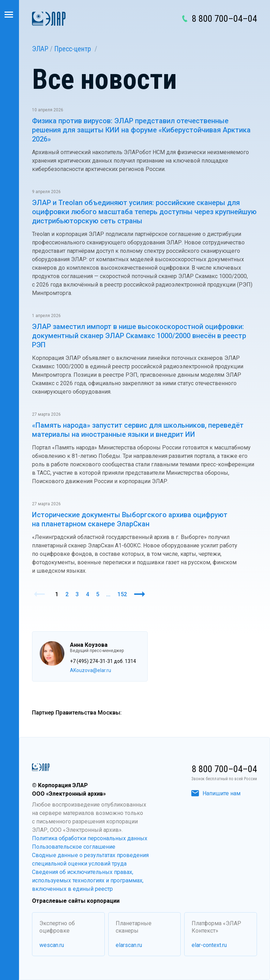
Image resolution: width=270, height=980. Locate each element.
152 (122, 594)
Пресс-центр (73, 49)
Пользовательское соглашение (74, 847)
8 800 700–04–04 (224, 19)
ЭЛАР (40, 49)
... (108, 594)
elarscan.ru (129, 945)
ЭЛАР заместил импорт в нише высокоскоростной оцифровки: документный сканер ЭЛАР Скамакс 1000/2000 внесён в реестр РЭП (139, 336)
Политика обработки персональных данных (90, 838)
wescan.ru (52, 945)
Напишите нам (216, 793)
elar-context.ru (209, 945)
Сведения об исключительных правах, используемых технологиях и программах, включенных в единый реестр (88, 880)
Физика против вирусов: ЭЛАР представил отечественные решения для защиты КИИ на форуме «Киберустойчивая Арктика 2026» (141, 130)
